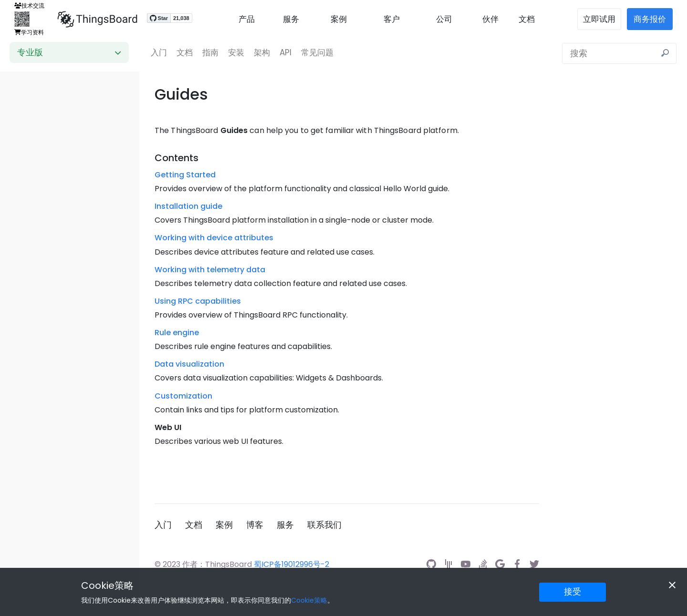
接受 (572, 591)
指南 (210, 52)
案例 (339, 19)
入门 (159, 52)
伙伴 (490, 19)
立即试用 (599, 19)
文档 (527, 19)
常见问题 (317, 52)
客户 (392, 19)
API (286, 52)
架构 (262, 52)
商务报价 (650, 19)
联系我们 (324, 525)
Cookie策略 (107, 585)
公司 (444, 19)
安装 (236, 52)
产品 (247, 19)
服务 (291, 19)
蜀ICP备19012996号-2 (291, 564)
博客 (255, 525)
